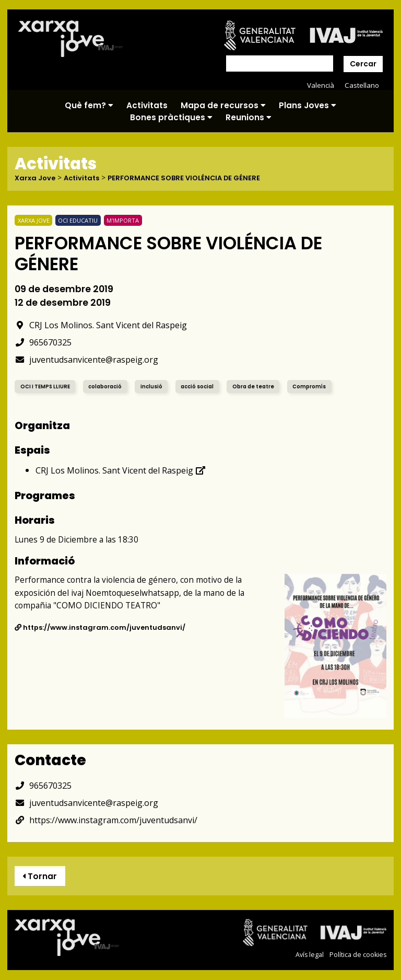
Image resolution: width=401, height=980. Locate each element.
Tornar (42, 877)
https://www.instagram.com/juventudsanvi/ (106, 627)
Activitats (147, 105)
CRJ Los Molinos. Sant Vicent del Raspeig (108, 324)
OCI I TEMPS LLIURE (48, 386)
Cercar (363, 64)
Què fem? (89, 105)
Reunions (249, 117)
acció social (210, 386)
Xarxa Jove (36, 178)
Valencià (319, 85)
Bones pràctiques (171, 117)
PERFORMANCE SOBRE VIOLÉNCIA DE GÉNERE (193, 178)
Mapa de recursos (223, 105)
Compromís (331, 386)
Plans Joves (308, 105)
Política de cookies (358, 957)
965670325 (46, 341)
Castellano (361, 85)
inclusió (161, 386)
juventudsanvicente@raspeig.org (92, 359)
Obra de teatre (271, 386)
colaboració (112, 386)
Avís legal (309, 957)
